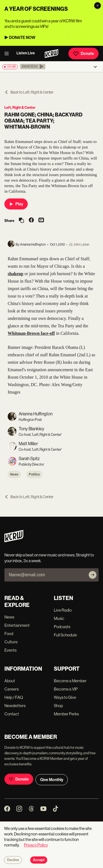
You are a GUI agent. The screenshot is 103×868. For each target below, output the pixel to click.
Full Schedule (65, 635)
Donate (83, 54)
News (14, 474)
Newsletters (15, 706)
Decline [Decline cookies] (13, 860)
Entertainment (17, 625)
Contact (12, 714)
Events (10, 650)
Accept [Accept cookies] (39, 860)
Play (16, 204)
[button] (33, 67)
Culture (11, 642)
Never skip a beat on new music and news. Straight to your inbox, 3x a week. (49, 558)
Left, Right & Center (20, 107)
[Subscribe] (93, 575)
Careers (12, 689)
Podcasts (62, 627)
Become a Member (70, 681)
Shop (58, 706)
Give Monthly (52, 780)
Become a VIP (66, 689)
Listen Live (26, 53)
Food (9, 634)
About (10, 681)
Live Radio (63, 610)
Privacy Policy (36, 845)
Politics (34, 474)
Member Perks (66, 714)
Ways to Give (65, 697)
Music (59, 618)
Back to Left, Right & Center (29, 92)
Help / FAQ (14, 697)
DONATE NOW (22, 38)
